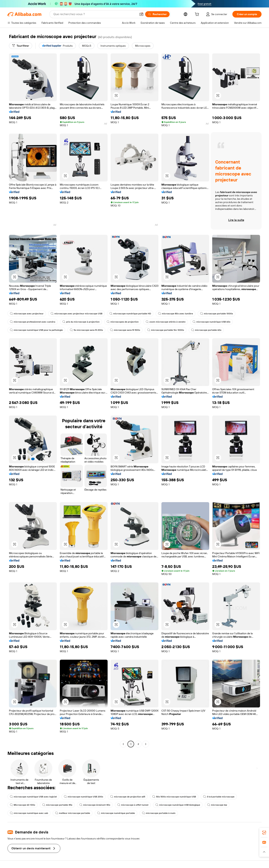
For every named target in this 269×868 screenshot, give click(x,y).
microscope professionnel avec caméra (33, 322)
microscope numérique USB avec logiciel (33, 797)
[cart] (198, 15)
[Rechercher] (157, 14)
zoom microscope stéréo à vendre (166, 322)
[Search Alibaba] (95, 14)
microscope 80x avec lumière (176, 314)
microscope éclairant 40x (95, 805)
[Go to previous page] (123, 744)
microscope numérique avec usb (29, 813)
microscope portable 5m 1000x (166, 330)
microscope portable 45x (57, 805)
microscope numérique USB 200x (84, 797)
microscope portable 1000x (217, 314)
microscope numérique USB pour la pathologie (36, 330)
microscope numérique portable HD (130, 314)
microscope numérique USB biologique (178, 805)
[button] (141, 14)
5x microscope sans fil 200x (86, 330)
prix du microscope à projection (81, 322)
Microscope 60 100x (23, 805)
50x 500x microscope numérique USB (174, 797)
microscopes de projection (123, 322)
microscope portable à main (159, 813)
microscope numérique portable (116, 813)
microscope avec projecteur (27, 314)
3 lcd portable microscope (219, 797)
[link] (264, 833)
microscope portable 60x (206, 330)
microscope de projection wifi (128, 797)
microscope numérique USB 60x (211, 322)
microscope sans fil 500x (125, 330)
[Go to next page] (146, 744)
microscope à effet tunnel (133, 805)
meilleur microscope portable (73, 813)
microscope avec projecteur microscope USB (76, 314)
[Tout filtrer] (21, 46)
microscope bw (217, 805)
